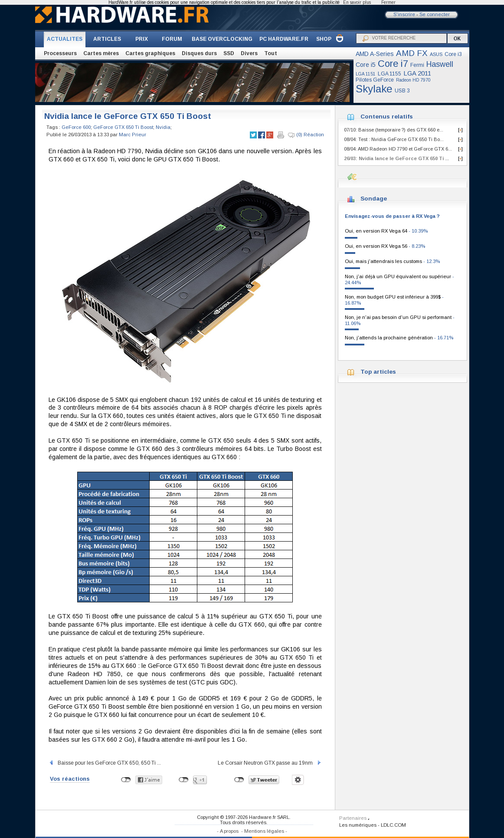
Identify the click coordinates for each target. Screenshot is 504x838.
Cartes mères (101, 53)
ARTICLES (107, 39)
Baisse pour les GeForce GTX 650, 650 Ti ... (105, 763)
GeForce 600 (76, 127)
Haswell (440, 64)
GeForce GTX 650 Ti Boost (123, 127)
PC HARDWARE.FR (284, 39)
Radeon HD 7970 (413, 80)
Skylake (374, 89)
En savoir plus (357, 2)
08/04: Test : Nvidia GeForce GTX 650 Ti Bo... (394, 139)
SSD (229, 53)
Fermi (417, 65)
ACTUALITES (65, 39)
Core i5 (366, 65)
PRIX (142, 39)
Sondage (374, 199)
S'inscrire (404, 14)
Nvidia (163, 127)
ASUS (436, 54)
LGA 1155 (389, 74)
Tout (271, 53)
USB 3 (402, 91)
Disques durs (199, 53)
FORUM (172, 39)
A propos (229, 831)
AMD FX (412, 53)
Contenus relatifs (387, 117)
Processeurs (60, 53)
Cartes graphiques (150, 53)
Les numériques (358, 825)
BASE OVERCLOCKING (222, 39)
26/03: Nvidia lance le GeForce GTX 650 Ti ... (396, 158)
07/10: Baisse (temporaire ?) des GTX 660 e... (394, 130)
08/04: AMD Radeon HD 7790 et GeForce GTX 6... (398, 149)
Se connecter (435, 14)
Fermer (388, 2)
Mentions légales (264, 831)
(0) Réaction (306, 135)
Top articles (378, 372)
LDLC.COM (393, 825)
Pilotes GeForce (375, 80)
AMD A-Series (375, 54)
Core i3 (453, 54)
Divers (249, 53)
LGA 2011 (417, 73)
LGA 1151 (366, 74)
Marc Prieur (133, 135)
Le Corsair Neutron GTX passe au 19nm (270, 763)
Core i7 (393, 64)
